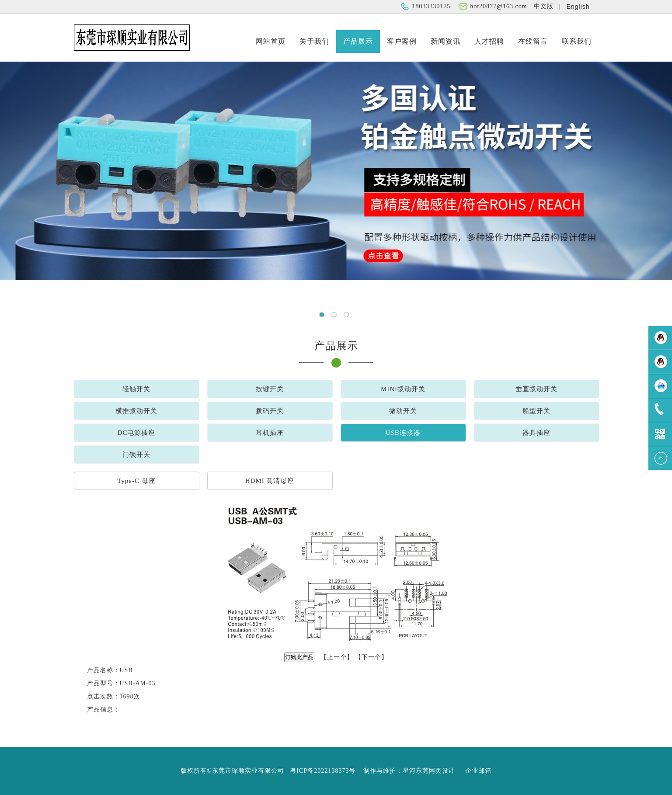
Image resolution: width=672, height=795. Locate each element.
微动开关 (403, 411)
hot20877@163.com (498, 6)
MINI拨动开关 (403, 389)
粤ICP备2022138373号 (323, 771)
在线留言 (533, 41)
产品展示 (358, 41)
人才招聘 (489, 41)
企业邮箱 (478, 771)
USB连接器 (403, 433)
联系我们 (577, 41)
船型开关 (536, 411)
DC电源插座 (137, 433)
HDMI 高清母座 (270, 481)
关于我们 (314, 41)
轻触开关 (136, 389)
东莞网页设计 (435, 771)
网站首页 (271, 41)
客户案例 (402, 41)
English (578, 7)
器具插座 (536, 433)
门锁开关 (136, 455)
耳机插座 (270, 433)
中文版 (544, 6)
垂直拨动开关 (536, 389)
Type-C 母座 (136, 481)
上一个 (337, 657)
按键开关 (270, 389)
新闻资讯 (446, 41)
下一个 (371, 657)
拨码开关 (270, 411)
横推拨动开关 (136, 411)
